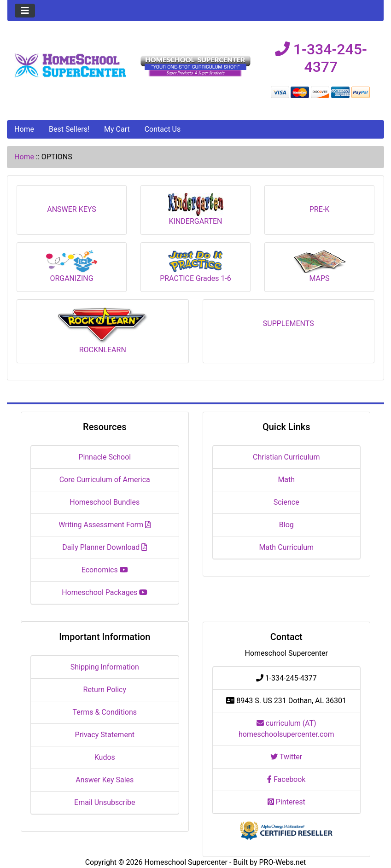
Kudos (105, 757)
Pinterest (286, 802)
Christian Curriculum (286, 457)
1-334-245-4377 (321, 58)
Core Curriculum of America (105, 480)
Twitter (286, 757)
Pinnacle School (105, 457)
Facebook (286, 779)
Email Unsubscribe (105, 802)
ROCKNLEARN (103, 331)
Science (286, 502)
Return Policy (105, 690)
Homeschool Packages (105, 592)
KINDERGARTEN (196, 209)
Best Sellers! (69, 129)
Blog (286, 525)
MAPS (320, 266)
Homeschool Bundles (105, 502)
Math (286, 480)
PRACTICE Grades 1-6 (195, 266)
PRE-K (320, 206)
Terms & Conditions (105, 712)
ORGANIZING (72, 266)
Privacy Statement (105, 735)
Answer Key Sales (105, 780)
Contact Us (163, 129)
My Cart (117, 129)
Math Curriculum (286, 547)
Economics (105, 570)
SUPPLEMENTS (289, 320)
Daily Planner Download (105, 547)
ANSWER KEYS (72, 206)
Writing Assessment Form (105, 525)
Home (24, 129)
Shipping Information (105, 667)
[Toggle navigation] (25, 11)
